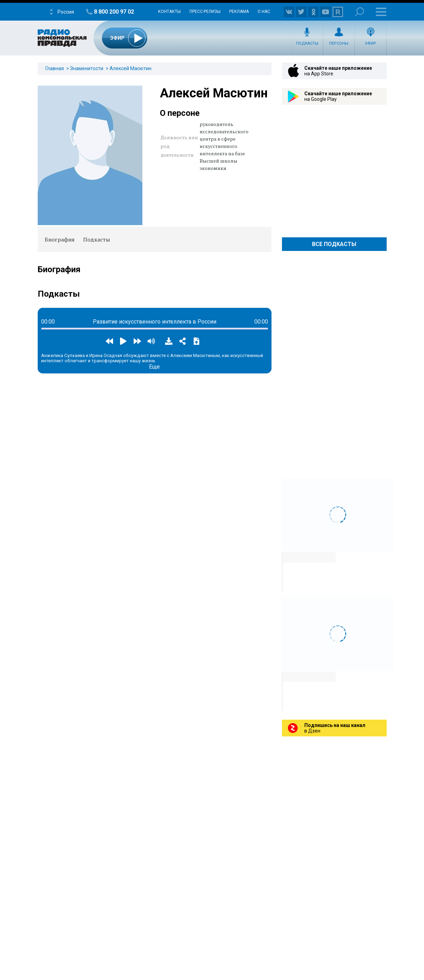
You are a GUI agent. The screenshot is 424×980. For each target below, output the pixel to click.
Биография (60, 239)
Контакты (169, 12)
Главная (55, 68)
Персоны (339, 43)
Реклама (239, 12)
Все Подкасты (334, 244)
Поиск (360, 12)
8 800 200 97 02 (114, 12)
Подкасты (307, 43)
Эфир (370, 43)
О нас (264, 12)
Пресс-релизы (205, 12)
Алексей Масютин (131, 68)
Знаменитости (87, 68)
